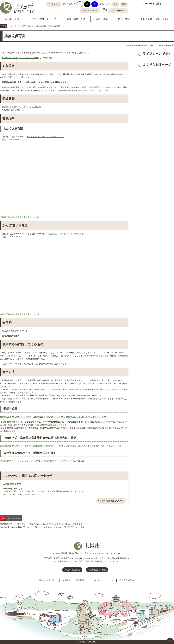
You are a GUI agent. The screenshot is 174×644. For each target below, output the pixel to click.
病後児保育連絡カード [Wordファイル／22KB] (63, 461)
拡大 (115, 4)
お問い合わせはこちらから (112, 501)
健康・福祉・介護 (76, 19)
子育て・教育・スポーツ (43, 19)
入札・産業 (102, 19)
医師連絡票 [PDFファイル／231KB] (16, 446)
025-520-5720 (13, 494)
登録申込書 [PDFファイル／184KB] (16, 417)
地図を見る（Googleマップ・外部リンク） (46, 137)
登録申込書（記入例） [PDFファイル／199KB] (87, 417)
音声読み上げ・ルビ (90, 11)
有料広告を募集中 (127, 580)
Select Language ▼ (118, 11)
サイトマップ (54, 4)
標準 (124, 4)
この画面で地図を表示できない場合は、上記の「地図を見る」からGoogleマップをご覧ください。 (64, 179)
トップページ (14, 26)
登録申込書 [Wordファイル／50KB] (49, 417)
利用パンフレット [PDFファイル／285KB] (21, 58)
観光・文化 (124, 19)
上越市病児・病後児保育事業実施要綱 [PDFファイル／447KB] (93, 446)
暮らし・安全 (12, 19)
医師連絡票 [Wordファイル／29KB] (49, 446)
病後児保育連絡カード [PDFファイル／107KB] (21, 461)
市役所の (97, 570)
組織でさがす (28, 26)
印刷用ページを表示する (137, 45)
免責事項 (66, 580)
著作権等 (80, 580)
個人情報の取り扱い (48, 580)
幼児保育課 (41, 26)
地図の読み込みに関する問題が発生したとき (20, 217)
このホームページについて (102, 580)
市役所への (72, 570)
